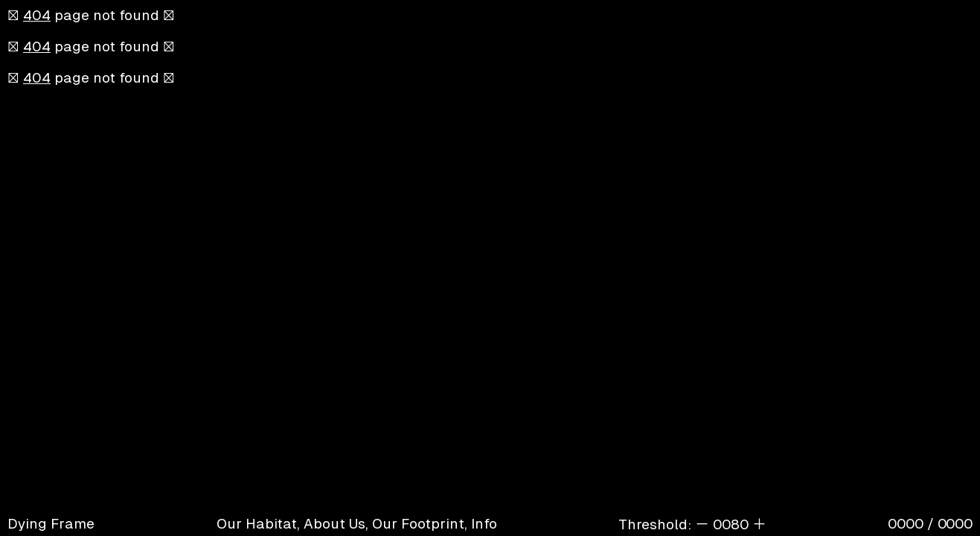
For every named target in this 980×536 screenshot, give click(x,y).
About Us (334, 524)
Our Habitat (257, 524)
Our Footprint (418, 524)
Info (484, 524)
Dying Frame (51, 524)
